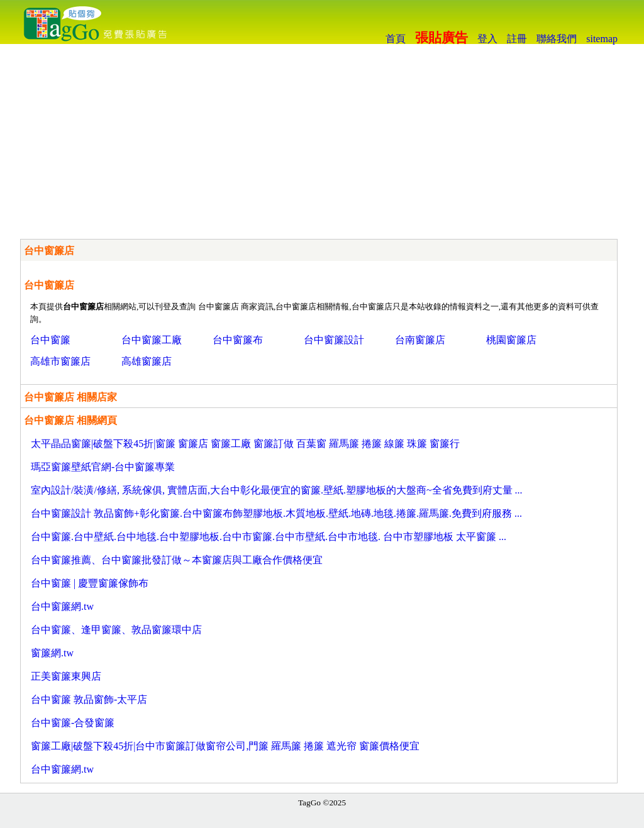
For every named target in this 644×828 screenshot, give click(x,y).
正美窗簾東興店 (66, 676)
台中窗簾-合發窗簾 (73, 723)
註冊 (517, 39)
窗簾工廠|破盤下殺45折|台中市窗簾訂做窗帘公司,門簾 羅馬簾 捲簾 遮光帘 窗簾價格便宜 (225, 746)
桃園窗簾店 (511, 340)
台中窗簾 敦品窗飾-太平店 (89, 699)
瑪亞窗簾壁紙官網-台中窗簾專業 (103, 467)
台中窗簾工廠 (152, 340)
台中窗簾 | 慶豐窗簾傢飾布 (90, 583)
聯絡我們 (557, 39)
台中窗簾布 (238, 340)
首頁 (396, 39)
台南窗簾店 (420, 340)
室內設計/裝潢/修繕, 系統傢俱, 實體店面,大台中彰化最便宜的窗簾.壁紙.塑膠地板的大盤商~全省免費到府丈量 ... (277, 490)
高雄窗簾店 (147, 361)
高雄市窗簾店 (60, 361)
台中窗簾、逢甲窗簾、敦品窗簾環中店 (116, 630)
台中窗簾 (50, 340)
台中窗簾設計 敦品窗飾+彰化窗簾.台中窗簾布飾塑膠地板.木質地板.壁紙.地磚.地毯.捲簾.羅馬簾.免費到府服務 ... (276, 513)
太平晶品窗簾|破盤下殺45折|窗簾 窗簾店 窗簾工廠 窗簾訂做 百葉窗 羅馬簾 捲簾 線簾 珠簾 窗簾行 (245, 444)
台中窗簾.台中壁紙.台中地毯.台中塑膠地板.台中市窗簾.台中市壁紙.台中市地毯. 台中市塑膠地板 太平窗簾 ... (269, 537)
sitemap (602, 39)
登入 (487, 39)
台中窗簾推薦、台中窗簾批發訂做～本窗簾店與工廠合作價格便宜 (177, 560)
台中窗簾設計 (334, 340)
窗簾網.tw (52, 653)
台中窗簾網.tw (62, 606)
